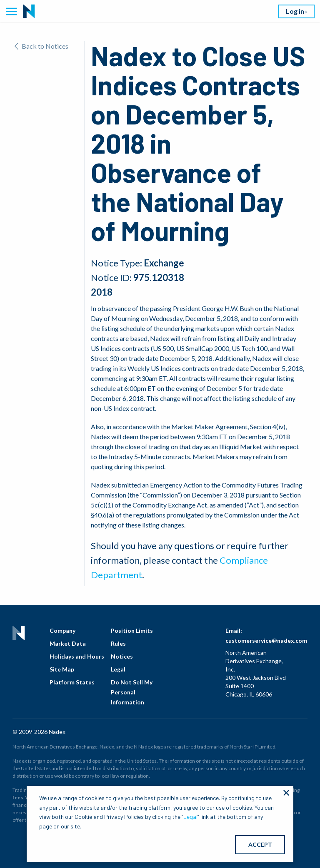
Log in (295, 11)
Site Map (62, 669)
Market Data (68, 643)
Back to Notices (41, 46)
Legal (118, 669)
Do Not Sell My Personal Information (132, 692)
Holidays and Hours (77, 656)
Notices (122, 656)
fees (18, 797)
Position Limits (132, 630)
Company (62, 630)
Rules (118, 643)
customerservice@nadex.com (266, 640)
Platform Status (72, 682)
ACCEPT (260, 844)
